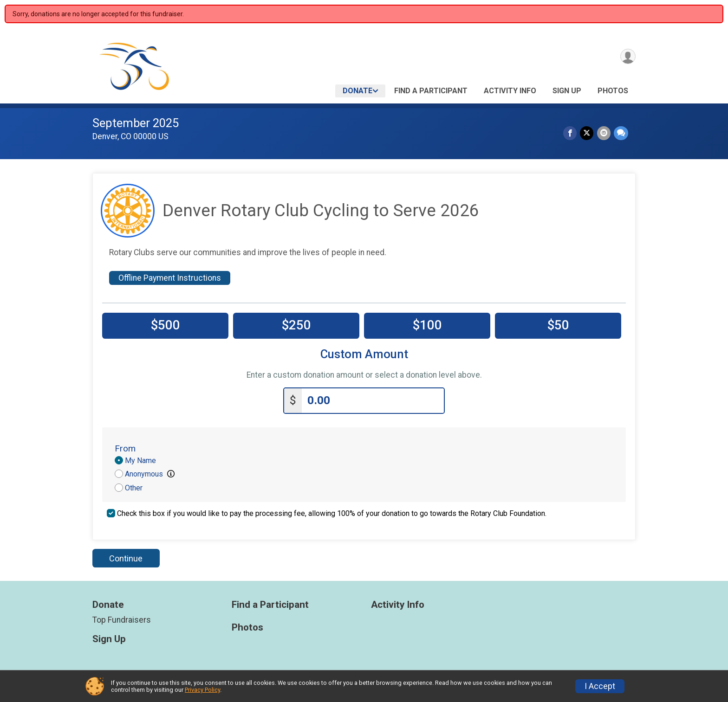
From (125, 447)
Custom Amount (364, 354)
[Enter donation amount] (373, 399)
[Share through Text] (621, 133)
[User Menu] (627, 57)
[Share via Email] (604, 133)
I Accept (600, 686)
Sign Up (567, 91)
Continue (126, 557)
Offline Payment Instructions (170, 278)
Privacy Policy (202, 690)
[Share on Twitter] (588, 133)
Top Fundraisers (122, 618)
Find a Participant (431, 91)
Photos (613, 91)
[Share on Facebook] (572, 133)
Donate (357, 91)
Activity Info (510, 91)
